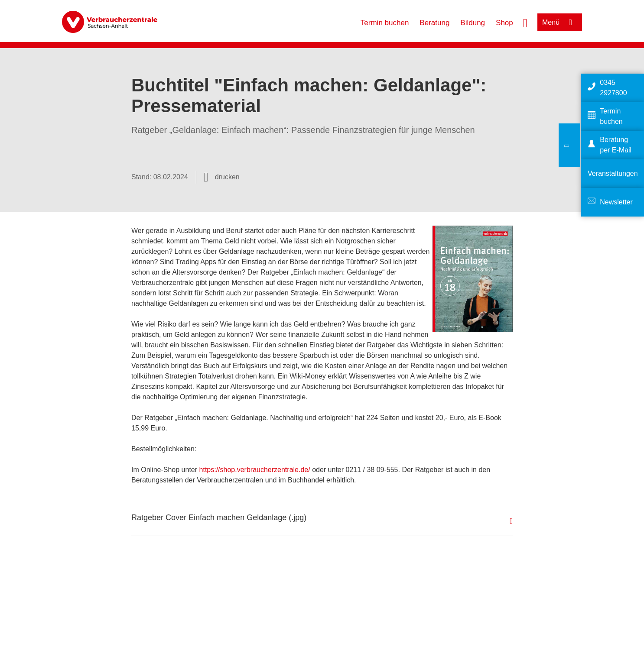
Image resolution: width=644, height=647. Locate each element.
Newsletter (616, 202)
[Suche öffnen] (525, 22)
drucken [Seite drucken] (227, 177)
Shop (504, 23)
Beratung (434, 23)
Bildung (473, 23)
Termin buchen (385, 23)
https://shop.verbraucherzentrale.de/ (255, 470)
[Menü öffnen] (560, 22)
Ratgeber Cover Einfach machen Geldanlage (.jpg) (219, 518)
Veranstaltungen (613, 173)
